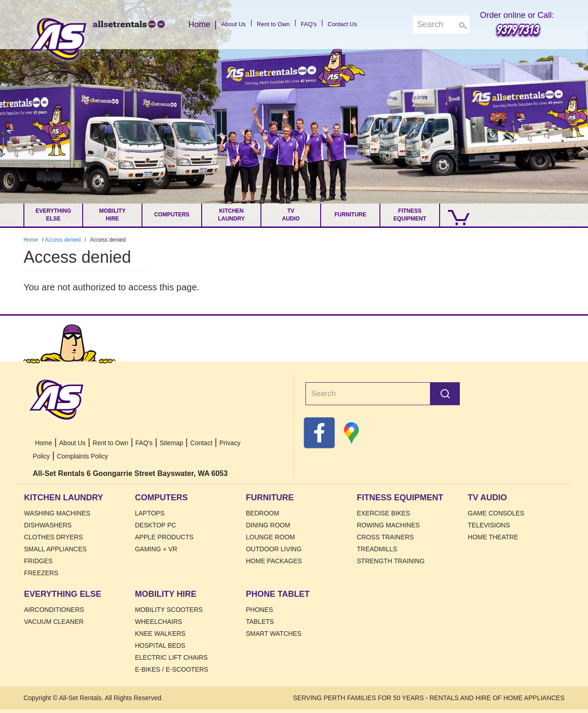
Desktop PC (156, 525)
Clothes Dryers (53, 537)
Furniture (350, 215)
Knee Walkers (160, 634)
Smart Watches (274, 634)
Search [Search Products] (464, 25)
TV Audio (291, 215)
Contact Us (357, 24)
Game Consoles (496, 513)
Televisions (489, 525)
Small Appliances (55, 549)
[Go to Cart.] (456, 215)
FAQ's (314, 24)
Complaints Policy (82, 456)
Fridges (38, 561)
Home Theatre (493, 537)
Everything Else (53, 215)
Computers (172, 215)
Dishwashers (48, 525)
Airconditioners (54, 610)
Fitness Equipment (410, 215)
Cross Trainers (385, 537)
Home (58, 39)
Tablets (260, 622)
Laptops (150, 513)
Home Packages (274, 561)
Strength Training (391, 561)
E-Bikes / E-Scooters (172, 669)
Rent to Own (269, 24)
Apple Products (164, 537)
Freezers (41, 573)
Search (445, 394)
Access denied (63, 240)
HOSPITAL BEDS (160, 645)
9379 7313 (517, 29)
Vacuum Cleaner (54, 622)
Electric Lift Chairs (171, 657)
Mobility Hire (112, 215)
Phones (259, 610)
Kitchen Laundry (231, 215)
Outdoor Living (274, 549)
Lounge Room (270, 537)
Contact (201, 443)
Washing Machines (57, 513)
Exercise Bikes (384, 513)
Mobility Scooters (169, 610)
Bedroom (262, 513)
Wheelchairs (159, 622)
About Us (218, 24)
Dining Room (268, 525)
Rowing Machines (388, 525)
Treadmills (377, 549)
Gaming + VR (156, 549)
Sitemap (171, 443)
